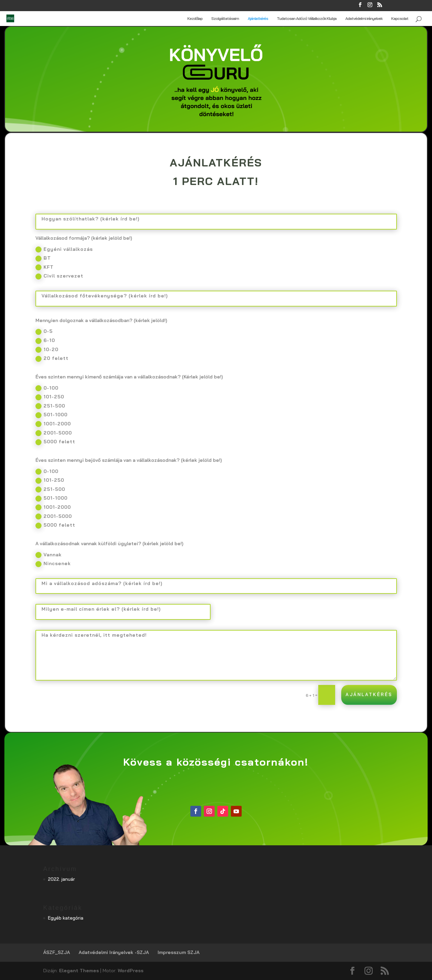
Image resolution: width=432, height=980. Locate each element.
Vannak (49, 555)
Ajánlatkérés (258, 19)
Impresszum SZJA (179, 952)
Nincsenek (53, 564)
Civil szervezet (59, 276)
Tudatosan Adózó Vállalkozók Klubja (307, 19)
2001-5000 (54, 433)
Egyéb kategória (66, 918)
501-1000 (51, 415)
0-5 (44, 332)
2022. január (61, 879)
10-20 (47, 350)
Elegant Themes (79, 971)
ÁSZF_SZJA (57, 952)
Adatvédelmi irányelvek (364, 19)
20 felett (52, 359)
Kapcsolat (400, 19)
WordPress (131, 971)
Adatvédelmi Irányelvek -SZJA (114, 952)
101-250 (50, 397)
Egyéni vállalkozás (64, 249)
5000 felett (55, 442)
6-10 (45, 341)
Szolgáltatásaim (225, 19)
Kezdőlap (195, 19)
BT (43, 258)
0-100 (47, 388)
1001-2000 (53, 424)
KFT (45, 267)
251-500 (50, 406)
